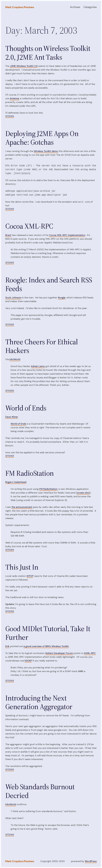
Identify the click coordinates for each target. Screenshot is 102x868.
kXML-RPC (90, 653)
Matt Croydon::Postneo (20, 7)
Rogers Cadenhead (16, 482)
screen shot (83, 493)
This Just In (22, 567)
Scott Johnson (13, 298)
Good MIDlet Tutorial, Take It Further (48, 633)
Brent (8, 235)
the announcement (22, 507)
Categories (90, 7)
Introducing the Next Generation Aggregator (39, 702)
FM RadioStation (30, 473)
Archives (75, 7)
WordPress (91, 861)
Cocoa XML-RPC (29, 226)
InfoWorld (15, 359)
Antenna (14, 98)
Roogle (62, 298)
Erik (7, 646)
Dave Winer (12, 417)
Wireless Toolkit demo (46, 151)
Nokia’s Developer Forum (59, 653)
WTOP (30, 576)
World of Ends (26, 408)
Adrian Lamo (38, 366)
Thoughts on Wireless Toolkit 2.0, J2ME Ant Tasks (48, 53)
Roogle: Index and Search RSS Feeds (49, 284)
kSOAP (28, 661)
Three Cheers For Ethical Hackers (42, 346)
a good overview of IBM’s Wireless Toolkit (46, 646)
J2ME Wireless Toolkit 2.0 (24, 66)
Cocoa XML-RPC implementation (67, 235)
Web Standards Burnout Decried (40, 791)
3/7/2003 (10, 116)
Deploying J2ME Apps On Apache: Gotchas (42, 138)
